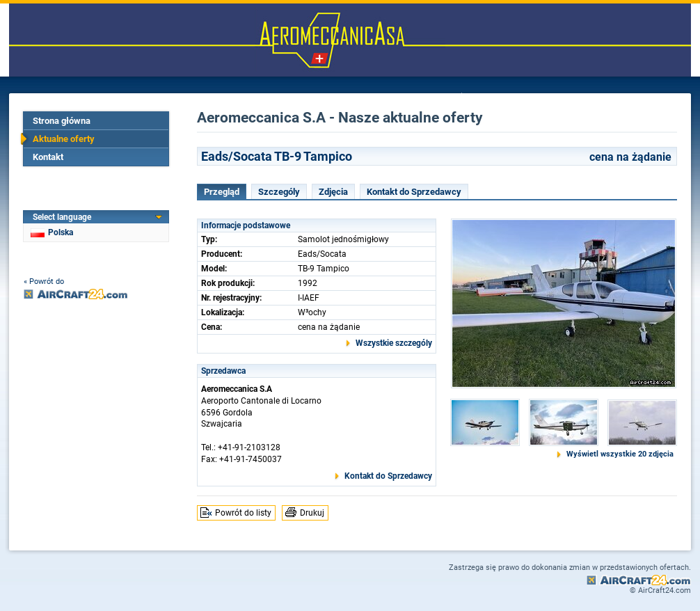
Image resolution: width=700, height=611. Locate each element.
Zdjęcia (333, 192)
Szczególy (279, 192)
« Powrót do (44, 281)
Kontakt (48, 157)
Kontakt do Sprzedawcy (414, 192)
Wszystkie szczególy (394, 343)
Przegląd (222, 192)
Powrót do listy (243, 513)
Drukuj (312, 513)
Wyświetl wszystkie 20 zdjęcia (620, 454)
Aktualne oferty (64, 139)
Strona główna (62, 121)
